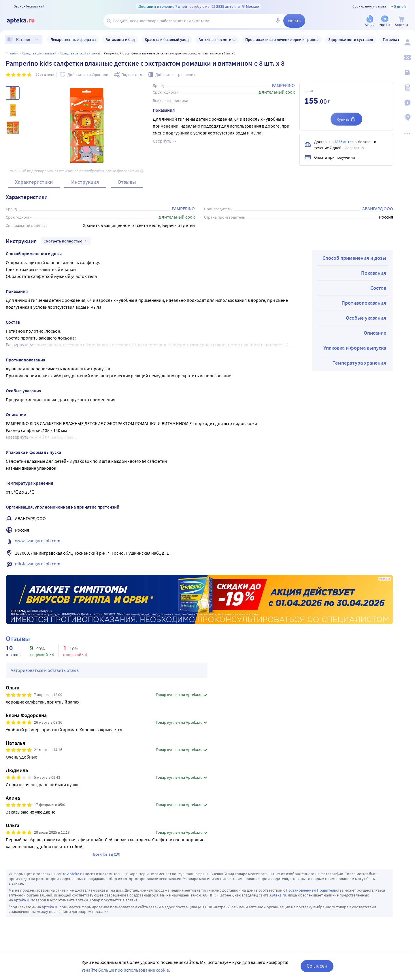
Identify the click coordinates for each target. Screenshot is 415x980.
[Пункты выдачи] (407, 117)
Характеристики (34, 182)
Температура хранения (359, 363)
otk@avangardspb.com (38, 564)
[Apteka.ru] (25, 21)
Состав (378, 288)
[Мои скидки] (407, 58)
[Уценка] (385, 21)
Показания (374, 273)
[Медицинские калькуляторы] (407, 88)
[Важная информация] (407, 103)
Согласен (317, 966)
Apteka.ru (76, 874)
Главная (12, 53)
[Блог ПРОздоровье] (407, 73)
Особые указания (366, 318)
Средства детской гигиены (80, 53)
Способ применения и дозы (354, 258)
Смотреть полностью (66, 241)
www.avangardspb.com (38, 541)
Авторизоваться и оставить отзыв (45, 670)
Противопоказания (364, 303)
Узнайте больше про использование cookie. (126, 970)
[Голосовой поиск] (278, 21)
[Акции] (370, 21)
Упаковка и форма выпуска (355, 348)
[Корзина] (401, 21)
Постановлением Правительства (315, 890)
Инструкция (85, 182)
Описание (375, 333)
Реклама (385, 579)
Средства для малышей (39, 53)
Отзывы (127, 182)
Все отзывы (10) (107, 854)
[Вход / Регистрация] (407, 42)
